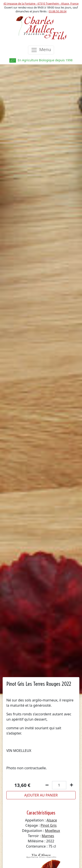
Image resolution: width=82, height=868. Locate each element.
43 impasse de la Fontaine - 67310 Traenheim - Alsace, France (41, 4)
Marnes (48, 836)
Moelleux (53, 831)
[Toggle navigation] (41, 50)
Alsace (52, 820)
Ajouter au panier (41, 795)
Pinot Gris (49, 825)
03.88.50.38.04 (58, 11)
